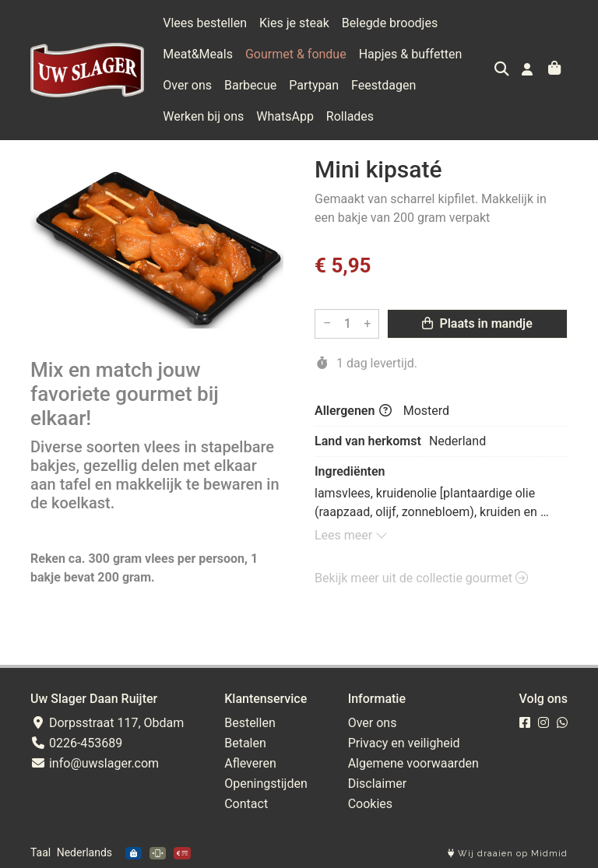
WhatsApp (285, 116)
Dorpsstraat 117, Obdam (107, 723)
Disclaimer (377, 784)
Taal (40, 852)
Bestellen (250, 723)
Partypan (314, 85)
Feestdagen (383, 85)
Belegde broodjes (390, 23)
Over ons (187, 85)
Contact (246, 804)
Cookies (370, 804)
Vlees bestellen (205, 23)
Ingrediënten (350, 471)
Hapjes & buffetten (411, 54)
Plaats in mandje (477, 323)
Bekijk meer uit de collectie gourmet (421, 578)
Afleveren (250, 763)
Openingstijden (266, 784)
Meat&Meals (198, 54)
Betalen (245, 743)
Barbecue (250, 85)
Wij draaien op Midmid (508, 854)
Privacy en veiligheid (404, 743)
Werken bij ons (203, 116)
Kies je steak (294, 23)
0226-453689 (76, 743)
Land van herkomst (368, 441)
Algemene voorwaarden (413, 763)
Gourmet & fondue (296, 54)
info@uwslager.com (95, 763)
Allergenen (353, 411)
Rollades (350, 116)
